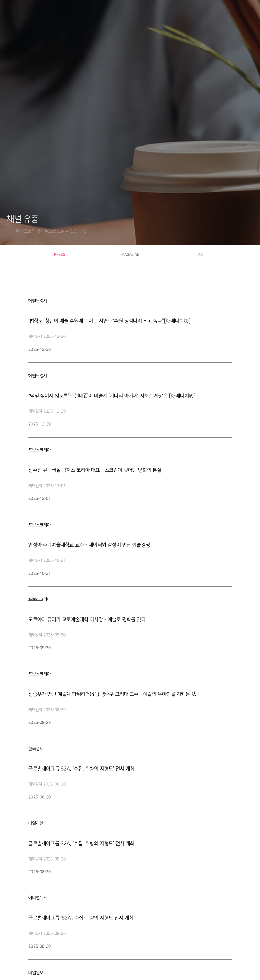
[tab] (60, 255)
